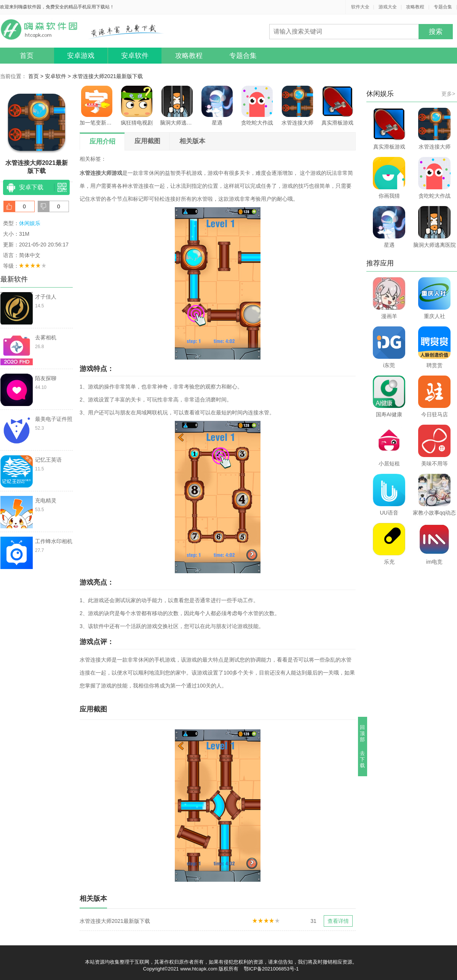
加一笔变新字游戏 (97, 106)
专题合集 (443, 7)
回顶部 (363, 733)
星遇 (217, 106)
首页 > (37, 76)
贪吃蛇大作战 (257, 106)
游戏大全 (388, 7)
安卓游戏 (81, 56)
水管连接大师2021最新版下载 (108, 76)
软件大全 (360, 7)
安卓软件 (135, 56)
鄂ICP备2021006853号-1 (271, 969)
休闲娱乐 (30, 223)
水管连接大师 (297, 106)
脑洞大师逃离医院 (177, 106)
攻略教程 (415, 7)
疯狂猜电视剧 (137, 106)
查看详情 (338, 921)
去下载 (363, 759)
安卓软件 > (59, 76)
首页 (27, 56)
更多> (448, 94)
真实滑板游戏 (337, 106)
